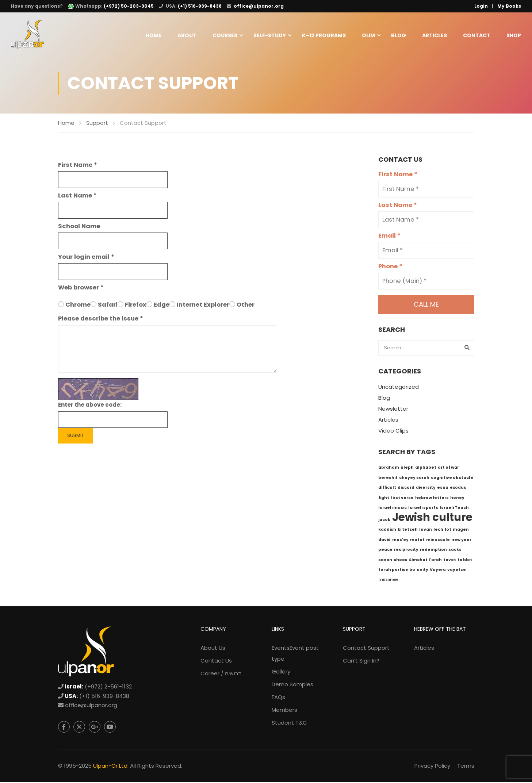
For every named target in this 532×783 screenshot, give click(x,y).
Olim (368, 35)
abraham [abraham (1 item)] (389, 469)
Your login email (86, 258)
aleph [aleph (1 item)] (407, 469)
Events (295, 654)
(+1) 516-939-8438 (200, 6)
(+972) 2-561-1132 (108, 688)
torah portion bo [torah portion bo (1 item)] (397, 571)
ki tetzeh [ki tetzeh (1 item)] (408, 531)
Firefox (136, 305)
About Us (213, 649)
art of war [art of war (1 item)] (448, 469)
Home (154, 35)
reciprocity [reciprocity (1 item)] (406, 551)
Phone (390, 267)
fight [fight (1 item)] (384, 498)
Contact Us (216, 662)
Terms (466, 766)
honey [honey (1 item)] (457, 498)
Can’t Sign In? (361, 662)
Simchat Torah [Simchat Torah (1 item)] (425, 561)
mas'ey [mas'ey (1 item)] (400, 540)
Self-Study (270, 35)
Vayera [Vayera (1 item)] (438, 571)
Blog (399, 35)
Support (97, 124)
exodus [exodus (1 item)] (458, 489)
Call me (426, 305)
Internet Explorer (203, 305)
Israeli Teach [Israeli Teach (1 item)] (454, 509)
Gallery (281, 673)
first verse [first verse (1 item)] (402, 498)
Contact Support (366, 649)
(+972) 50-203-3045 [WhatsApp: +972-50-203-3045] (129, 6)
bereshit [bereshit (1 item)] (388, 478)
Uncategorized (399, 388)
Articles (435, 35)
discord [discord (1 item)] (406, 489)
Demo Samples (292, 685)
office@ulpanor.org (259, 6)
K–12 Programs (324, 35)
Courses (225, 35)
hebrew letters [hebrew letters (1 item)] (432, 498)
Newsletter (393, 410)
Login (481, 6)
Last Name (77, 196)
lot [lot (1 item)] (448, 531)
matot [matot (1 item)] (417, 540)
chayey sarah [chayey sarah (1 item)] (414, 478)
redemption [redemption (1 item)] (433, 551)
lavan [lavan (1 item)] (426, 531)
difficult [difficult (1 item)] (387, 489)
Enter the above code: (90, 406)
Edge (162, 305)
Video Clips (393, 432)
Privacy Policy (432, 766)
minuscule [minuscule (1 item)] (438, 540)
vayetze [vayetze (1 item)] (457, 571)
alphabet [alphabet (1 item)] (426, 469)
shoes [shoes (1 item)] (401, 561)
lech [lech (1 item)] (438, 531)
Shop (514, 35)
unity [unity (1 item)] (422, 571)
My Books (509, 6)
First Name (78, 166)
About (187, 35)
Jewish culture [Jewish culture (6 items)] (432, 518)
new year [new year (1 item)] (461, 540)
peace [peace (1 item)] (385, 551)
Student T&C (289, 724)
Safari (108, 305)
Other (246, 305)
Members (284, 711)
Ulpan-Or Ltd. (111, 766)
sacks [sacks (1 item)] (455, 551)
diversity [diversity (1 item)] (426, 489)
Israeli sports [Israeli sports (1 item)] (423, 509)
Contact (477, 35)
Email (389, 237)
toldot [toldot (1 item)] (465, 561)
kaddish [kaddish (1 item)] (387, 531)
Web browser (81, 288)
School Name (79, 227)
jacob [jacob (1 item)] (384, 520)
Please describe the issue (101, 320)
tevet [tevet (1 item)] (450, 561)
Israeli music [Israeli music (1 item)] (393, 509)
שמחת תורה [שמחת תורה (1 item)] (388, 581)
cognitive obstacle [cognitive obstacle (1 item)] (452, 478)
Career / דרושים (221, 674)
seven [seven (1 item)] (385, 561)
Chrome (78, 305)
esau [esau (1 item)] (443, 489)
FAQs (278, 698)
